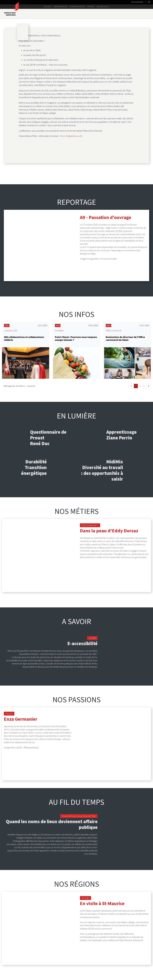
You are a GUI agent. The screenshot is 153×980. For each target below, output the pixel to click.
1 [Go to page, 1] (136, 458)
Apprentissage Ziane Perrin (121, 507)
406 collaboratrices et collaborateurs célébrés (24, 411)
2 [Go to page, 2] (140, 458)
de (149, 2)
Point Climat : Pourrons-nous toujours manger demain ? (76, 411)
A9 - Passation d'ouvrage (106, 304)
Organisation (60, 7)
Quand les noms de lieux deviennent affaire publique (52, 848)
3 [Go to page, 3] (144, 458)
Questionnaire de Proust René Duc (48, 510)
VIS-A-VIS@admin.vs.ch (71, 222)
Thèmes (91, 7)
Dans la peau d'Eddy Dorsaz (109, 603)
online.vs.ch (103, 7)
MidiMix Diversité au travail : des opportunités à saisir (102, 543)
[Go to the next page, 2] (149, 458)
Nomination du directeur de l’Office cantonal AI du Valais (125, 411)
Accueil (48, 7)
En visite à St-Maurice (102, 927)
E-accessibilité (82, 692)
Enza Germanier (21, 767)
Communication (77, 7)
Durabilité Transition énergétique (34, 540)
